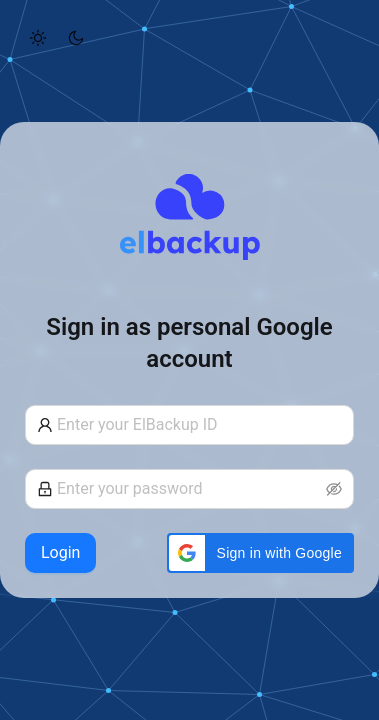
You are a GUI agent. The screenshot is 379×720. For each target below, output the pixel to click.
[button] (260, 553)
